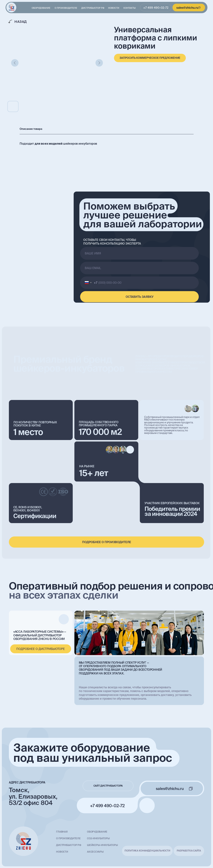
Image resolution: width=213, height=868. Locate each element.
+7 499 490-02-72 (156, 8)
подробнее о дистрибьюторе (41, 649)
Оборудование (41, 8)
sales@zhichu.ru (187, 8)
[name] (139, 253)
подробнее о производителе (107, 542)
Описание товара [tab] (31, 129)
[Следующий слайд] (99, 63)
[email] (139, 268)
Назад (21, 22)
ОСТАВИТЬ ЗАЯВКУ (140, 297)
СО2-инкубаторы (98, 838)
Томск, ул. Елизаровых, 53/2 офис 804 (33, 796)
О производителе (66, 8)
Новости (114, 8)
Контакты (130, 8)
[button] (150, 58)
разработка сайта (189, 851)
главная (62, 832)
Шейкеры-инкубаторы (102, 845)
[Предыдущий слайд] (15, 63)
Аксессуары (95, 852)
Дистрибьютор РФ (93, 8)
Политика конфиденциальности (147, 851)
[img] (11, 8)
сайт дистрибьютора (108, 786)
